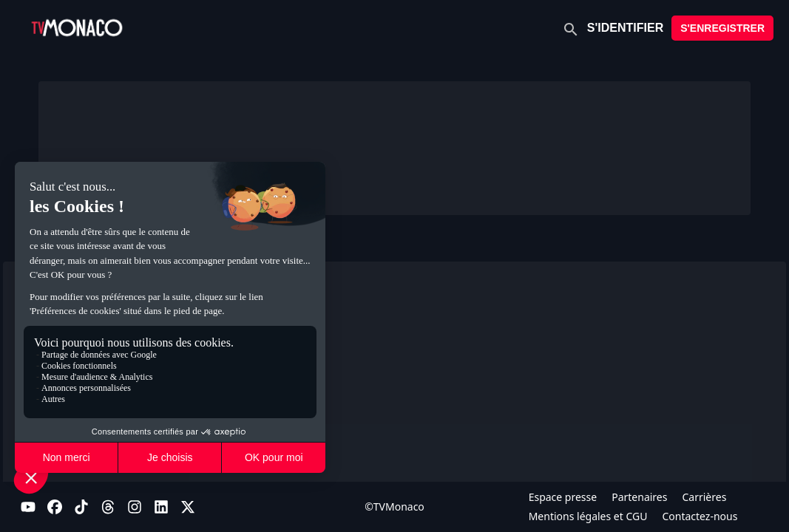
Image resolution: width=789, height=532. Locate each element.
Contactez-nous (700, 516)
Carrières (704, 497)
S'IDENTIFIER (625, 28)
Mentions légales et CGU (588, 516)
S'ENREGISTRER (722, 28)
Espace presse (563, 497)
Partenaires (639, 497)
